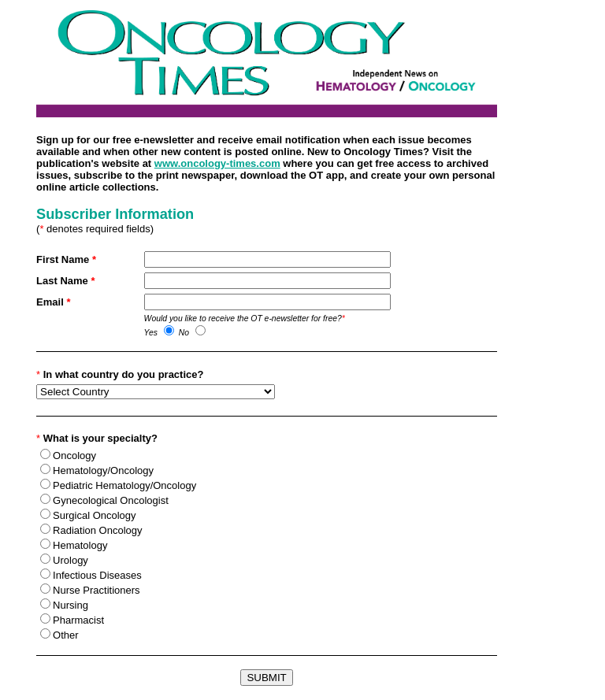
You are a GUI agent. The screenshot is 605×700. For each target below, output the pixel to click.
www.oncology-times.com (217, 163)
